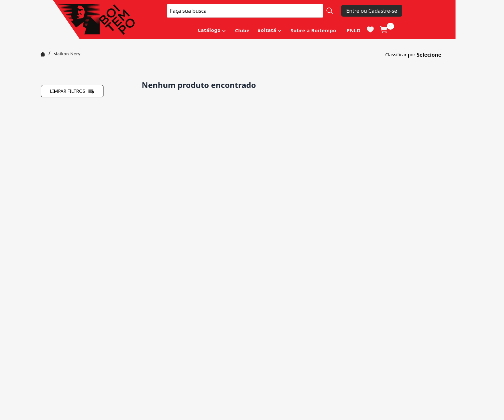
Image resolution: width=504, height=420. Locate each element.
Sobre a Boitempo (313, 30)
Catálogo (209, 30)
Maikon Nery (67, 54)
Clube (242, 30)
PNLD (354, 30)
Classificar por (400, 55)
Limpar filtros (72, 91)
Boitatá (267, 30)
